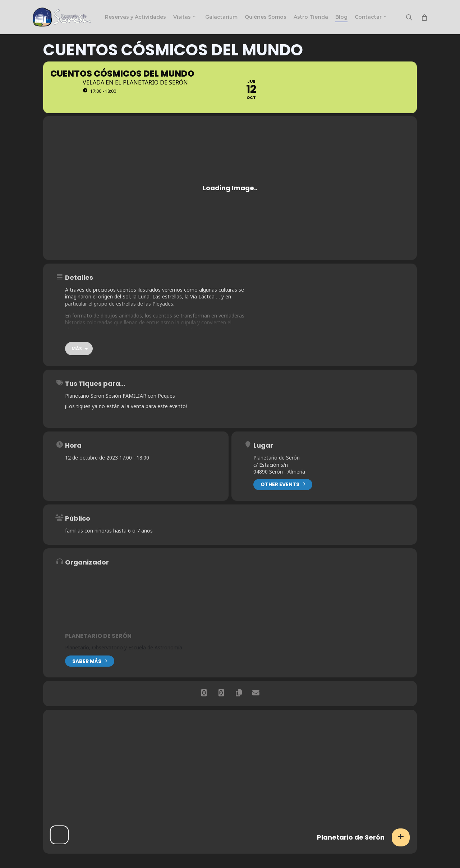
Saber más (90, 660)
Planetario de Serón (98, 636)
